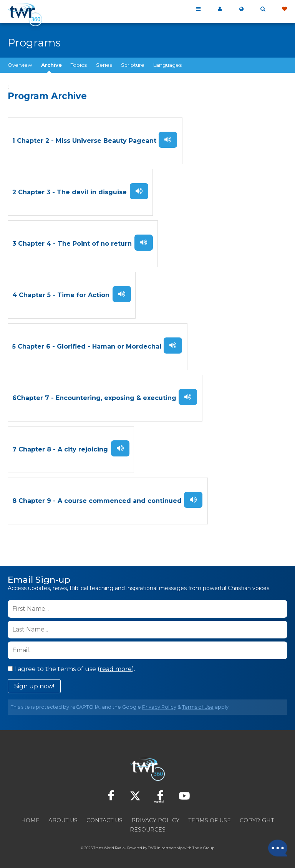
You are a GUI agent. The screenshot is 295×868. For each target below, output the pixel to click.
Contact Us (104, 817)
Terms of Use (198, 704)
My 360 (220, 9)
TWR (152, 845)
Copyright (257, 817)
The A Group (203, 845)
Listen (168, 139)
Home (30, 817)
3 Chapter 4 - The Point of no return (72, 243)
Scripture (133, 65)
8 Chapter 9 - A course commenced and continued (97, 498)
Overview (20, 65)
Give (284, 9)
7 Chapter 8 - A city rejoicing (60, 447)
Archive (51, 65)
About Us (63, 817)
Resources (148, 827)
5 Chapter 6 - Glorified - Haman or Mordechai (87, 345)
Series (104, 65)
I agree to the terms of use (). (71, 666)
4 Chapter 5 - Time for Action (61, 294)
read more (116, 666)
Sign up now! (34, 683)
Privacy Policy (159, 704)
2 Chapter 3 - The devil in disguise (70, 192)
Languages (167, 65)
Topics (79, 65)
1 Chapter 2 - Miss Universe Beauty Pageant (84, 141)
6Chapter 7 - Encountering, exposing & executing (94, 396)
